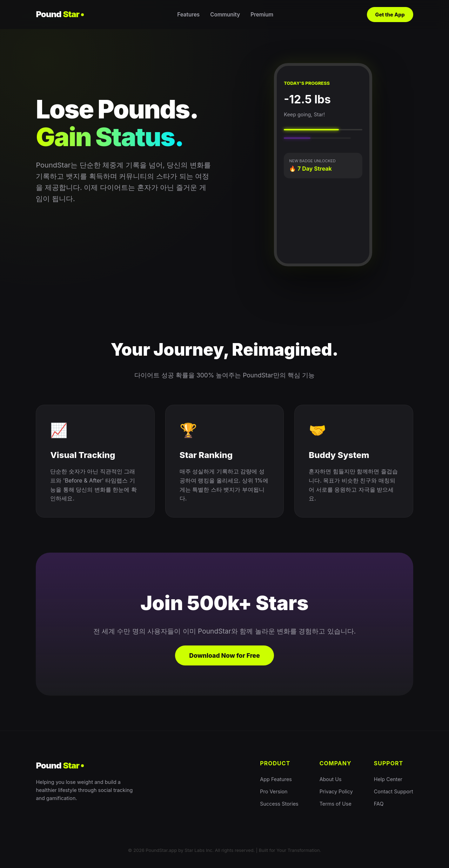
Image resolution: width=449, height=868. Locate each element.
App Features (276, 779)
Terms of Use (336, 804)
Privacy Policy (336, 791)
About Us (331, 779)
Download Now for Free (224, 655)
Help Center (388, 779)
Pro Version (274, 791)
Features (188, 15)
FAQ (379, 804)
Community (225, 15)
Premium (262, 15)
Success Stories (279, 804)
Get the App (390, 15)
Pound (60, 14)
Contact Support (394, 791)
